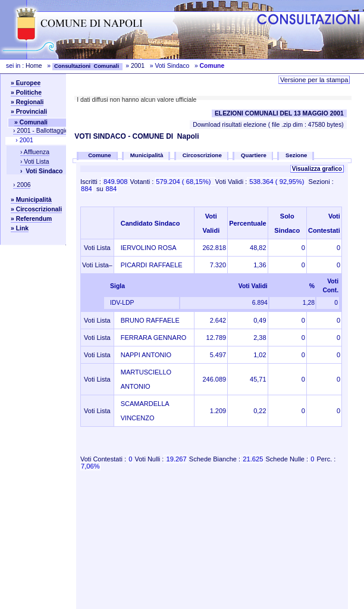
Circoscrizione (202, 155)
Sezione (296, 155)
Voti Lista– (97, 265)
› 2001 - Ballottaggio (41, 131)
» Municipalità (31, 200)
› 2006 (22, 185)
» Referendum (31, 219)
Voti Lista (97, 248)
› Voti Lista (35, 162)
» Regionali (27, 102)
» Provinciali (29, 112)
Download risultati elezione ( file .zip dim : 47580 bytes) (268, 125)
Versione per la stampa (314, 80)
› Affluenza (35, 152)
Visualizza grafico (317, 169)
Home (34, 66)
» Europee (26, 83)
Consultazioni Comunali (87, 66)
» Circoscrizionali (36, 209)
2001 (138, 66)
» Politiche (26, 93)
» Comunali (31, 122)
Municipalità (147, 155)
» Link (20, 228)
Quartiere (254, 155)
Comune (101, 155)
